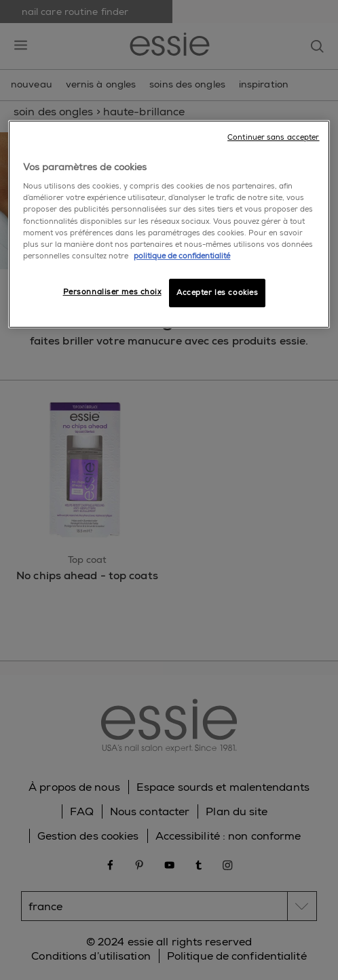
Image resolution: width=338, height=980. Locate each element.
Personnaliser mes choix (112, 292)
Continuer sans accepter (273, 137)
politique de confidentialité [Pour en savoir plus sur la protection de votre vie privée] (182, 256)
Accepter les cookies (217, 293)
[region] (169, 224)
